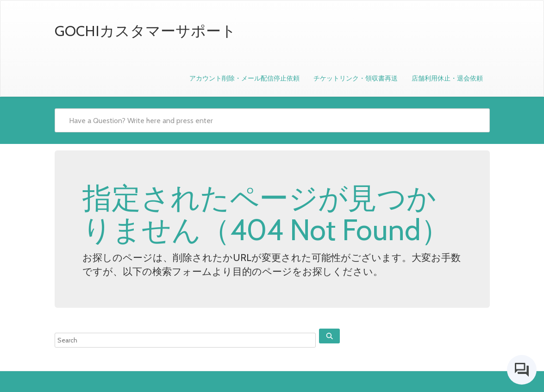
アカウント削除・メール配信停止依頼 (244, 78)
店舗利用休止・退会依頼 (447, 78)
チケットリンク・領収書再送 (356, 78)
